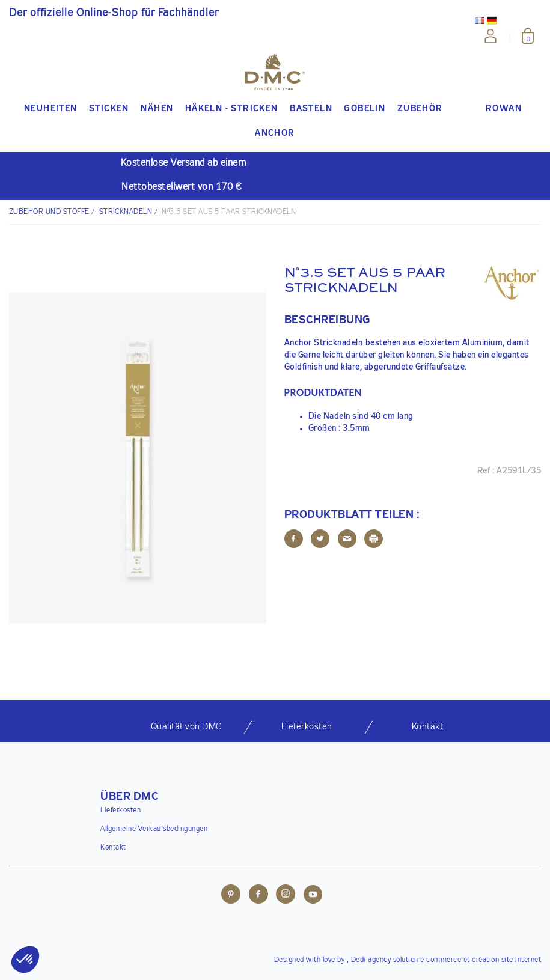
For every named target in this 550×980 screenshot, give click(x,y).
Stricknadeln (126, 212)
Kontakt (113, 848)
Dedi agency (371, 960)
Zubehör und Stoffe (49, 212)
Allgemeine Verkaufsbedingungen (154, 829)
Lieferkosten (121, 811)
